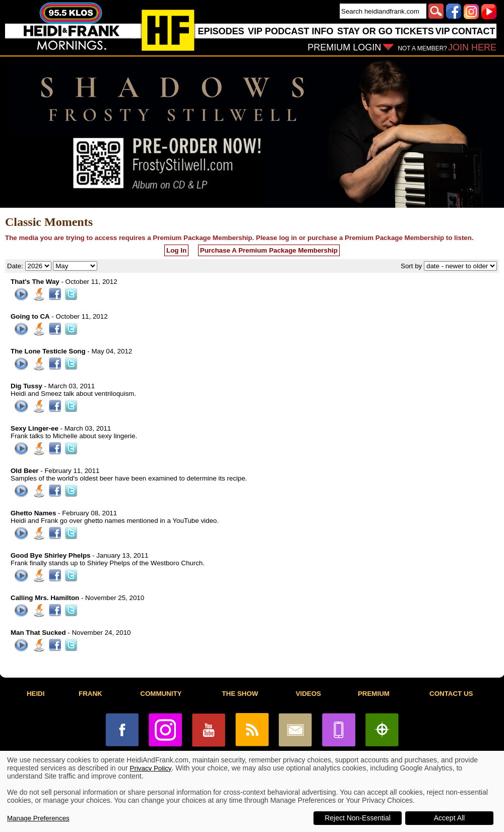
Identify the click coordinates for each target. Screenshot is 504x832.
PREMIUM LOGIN (344, 47)
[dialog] (252, 791)
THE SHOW (240, 694)
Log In (176, 250)
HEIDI (36, 694)
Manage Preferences (38, 818)
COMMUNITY (161, 694)
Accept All (449, 818)
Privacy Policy (151, 768)
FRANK (90, 694)
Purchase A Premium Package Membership (269, 250)
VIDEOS (308, 694)
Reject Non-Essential (358, 818)
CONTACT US (451, 694)
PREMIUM (374, 694)
